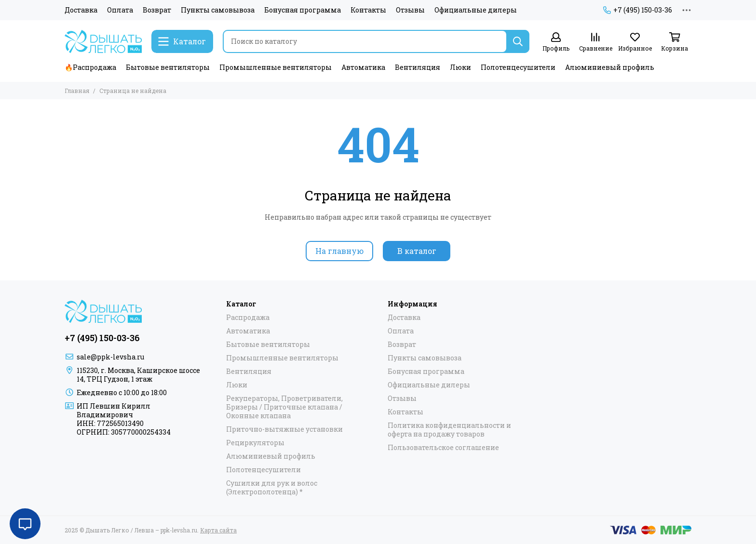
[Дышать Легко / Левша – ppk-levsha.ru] (103, 41)
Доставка (81, 10)
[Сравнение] (595, 42)
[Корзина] (675, 42)
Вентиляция (418, 67)
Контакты (368, 10)
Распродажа (248, 318)
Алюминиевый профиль (610, 67)
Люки (460, 67)
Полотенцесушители (518, 67)
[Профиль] (556, 42)
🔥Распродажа (90, 67)
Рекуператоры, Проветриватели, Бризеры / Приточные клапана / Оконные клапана (284, 407)
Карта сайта (218, 530)
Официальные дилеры (476, 10)
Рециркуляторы (255, 443)
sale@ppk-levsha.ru (110, 357)
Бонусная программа (303, 10)
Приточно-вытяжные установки (284, 429)
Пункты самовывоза (218, 10)
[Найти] (518, 41)
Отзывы (410, 10)
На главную (339, 251)
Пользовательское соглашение (443, 448)
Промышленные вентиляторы (276, 67)
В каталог (417, 251)
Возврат (157, 10)
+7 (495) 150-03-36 (638, 10)
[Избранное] (635, 42)
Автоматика (363, 67)
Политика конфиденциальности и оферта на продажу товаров (449, 430)
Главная (77, 91)
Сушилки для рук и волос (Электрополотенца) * (272, 488)
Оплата (120, 10)
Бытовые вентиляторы (168, 67)
